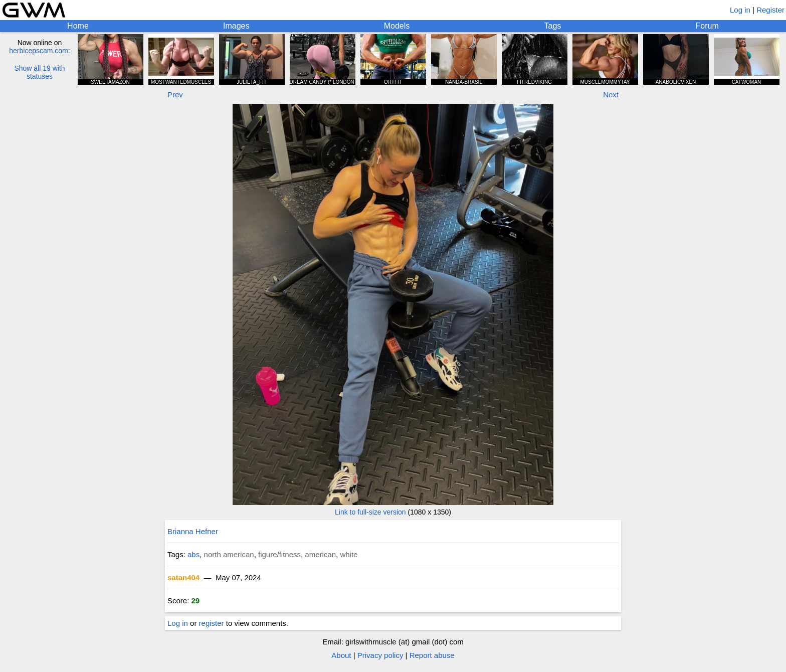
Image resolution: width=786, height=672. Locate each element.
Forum (707, 26)
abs (193, 554)
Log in (740, 10)
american (320, 554)
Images (236, 26)
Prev (175, 95)
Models (397, 26)
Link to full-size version (370, 512)
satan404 (183, 577)
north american (229, 554)
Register (770, 10)
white (349, 554)
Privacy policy (380, 655)
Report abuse (432, 655)
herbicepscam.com (39, 51)
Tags (553, 26)
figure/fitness (279, 554)
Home (78, 26)
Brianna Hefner (193, 531)
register (212, 623)
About (341, 655)
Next (611, 95)
